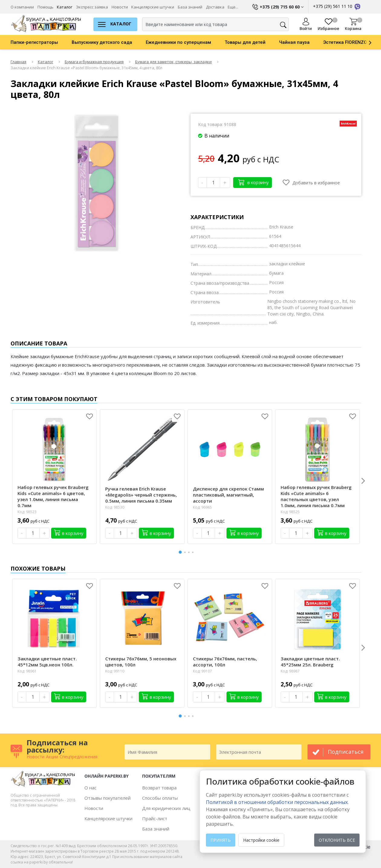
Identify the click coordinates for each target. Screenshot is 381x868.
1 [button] (181, 551)
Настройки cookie (261, 840)
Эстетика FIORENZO (345, 42)
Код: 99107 (202, 671)
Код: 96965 (202, 507)
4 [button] (194, 552)
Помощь (46, 7)
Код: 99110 (115, 671)
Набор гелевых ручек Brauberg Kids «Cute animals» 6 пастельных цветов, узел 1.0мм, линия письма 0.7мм (316, 496)
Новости (120, 7)
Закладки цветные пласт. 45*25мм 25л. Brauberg (310, 662)
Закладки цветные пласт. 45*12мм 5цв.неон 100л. (47, 662)
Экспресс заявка (92, 7)
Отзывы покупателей (107, 798)
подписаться (346, 752)
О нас (90, 788)
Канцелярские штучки (153, 7)
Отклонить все (337, 840)
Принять (221, 840)
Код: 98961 (27, 671)
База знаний (190, 7)
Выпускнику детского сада (102, 42)
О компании (22, 7)
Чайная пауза (294, 42)
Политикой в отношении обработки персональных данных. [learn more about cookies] (277, 802)
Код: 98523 (27, 512)
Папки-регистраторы (34, 42)
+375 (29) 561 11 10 (337, 6)
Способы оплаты (160, 798)
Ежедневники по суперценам (178, 42)
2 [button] (186, 552)
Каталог (65, 7)
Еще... (233, 7)
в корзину (254, 182)
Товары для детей (245, 42)
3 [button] (190, 552)
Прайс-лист (155, 818)
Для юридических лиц (166, 808)
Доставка (215, 7)
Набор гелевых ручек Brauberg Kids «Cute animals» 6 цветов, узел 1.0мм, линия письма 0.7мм (53, 496)
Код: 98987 (290, 671)
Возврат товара (159, 788)
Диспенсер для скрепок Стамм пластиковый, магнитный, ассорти (228, 495)
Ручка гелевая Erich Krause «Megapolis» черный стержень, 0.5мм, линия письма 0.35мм (141, 495)
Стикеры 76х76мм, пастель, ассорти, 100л (225, 662)
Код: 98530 (115, 507)
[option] (41, 42)
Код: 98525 (290, 512)
